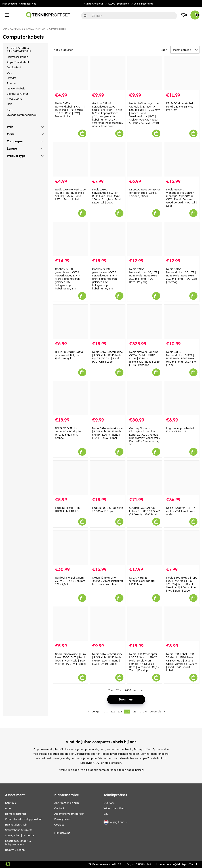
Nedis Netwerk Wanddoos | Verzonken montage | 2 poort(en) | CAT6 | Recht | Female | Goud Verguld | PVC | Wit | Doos (182, 198)
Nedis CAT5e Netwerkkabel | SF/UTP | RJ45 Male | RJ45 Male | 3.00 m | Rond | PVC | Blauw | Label (70, 110)
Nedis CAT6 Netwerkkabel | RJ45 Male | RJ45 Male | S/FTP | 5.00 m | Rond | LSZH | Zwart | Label (108, 659)
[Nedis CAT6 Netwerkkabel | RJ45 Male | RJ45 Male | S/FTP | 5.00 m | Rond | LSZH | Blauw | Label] (108, 398)
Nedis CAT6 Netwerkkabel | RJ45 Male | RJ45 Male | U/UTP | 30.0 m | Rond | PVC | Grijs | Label (108, 357)
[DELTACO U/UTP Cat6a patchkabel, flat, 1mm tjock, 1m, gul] (71, 322)
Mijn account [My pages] (62, 833)
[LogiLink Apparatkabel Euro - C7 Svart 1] (182, 398)
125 (134, 712)
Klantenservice (28, 4)
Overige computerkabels (22, 115)
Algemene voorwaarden (69, 814)
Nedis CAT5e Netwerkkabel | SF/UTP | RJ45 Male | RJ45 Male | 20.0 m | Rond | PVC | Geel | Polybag (182, 276)
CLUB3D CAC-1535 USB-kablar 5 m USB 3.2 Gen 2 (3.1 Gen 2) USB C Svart (145, 511)
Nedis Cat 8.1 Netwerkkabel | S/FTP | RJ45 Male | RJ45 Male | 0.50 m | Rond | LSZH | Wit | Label (182, 358)
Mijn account (10, 4)
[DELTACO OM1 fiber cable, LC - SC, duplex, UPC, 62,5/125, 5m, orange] (71, 398)
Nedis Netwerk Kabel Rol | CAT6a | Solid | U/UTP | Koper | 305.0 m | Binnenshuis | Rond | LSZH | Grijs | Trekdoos (145, 358)
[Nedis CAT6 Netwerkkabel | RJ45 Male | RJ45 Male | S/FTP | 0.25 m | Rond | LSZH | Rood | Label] (71, 159)
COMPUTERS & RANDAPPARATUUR (28, 29)
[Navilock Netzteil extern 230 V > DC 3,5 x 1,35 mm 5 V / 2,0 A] (71, 548)
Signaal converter (17, 94)
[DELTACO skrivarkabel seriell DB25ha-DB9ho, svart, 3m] (182, 73)
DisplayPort (14, 67)
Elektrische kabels (18, 57)
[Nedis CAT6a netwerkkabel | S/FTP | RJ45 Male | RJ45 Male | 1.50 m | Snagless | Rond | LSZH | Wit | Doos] (108, 159)
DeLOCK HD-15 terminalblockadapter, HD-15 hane (143, 581)
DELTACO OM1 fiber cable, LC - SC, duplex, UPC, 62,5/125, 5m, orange (69, 433)
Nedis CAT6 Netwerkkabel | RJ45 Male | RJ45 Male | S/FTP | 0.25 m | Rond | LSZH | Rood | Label (71, 194)
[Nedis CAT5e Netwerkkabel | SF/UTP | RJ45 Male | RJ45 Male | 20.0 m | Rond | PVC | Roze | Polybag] (145, 239)
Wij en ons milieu (114, 808)
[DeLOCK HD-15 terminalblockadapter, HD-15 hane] (145, 548)
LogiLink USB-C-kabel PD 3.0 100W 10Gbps (107, 510)
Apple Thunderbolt (18, 62)
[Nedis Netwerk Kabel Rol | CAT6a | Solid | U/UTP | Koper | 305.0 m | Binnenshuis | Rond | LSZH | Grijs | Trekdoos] (145, 322)
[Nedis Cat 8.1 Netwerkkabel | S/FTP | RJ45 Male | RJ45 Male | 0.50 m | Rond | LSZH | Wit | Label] (182, 322)
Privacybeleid (63, 819)
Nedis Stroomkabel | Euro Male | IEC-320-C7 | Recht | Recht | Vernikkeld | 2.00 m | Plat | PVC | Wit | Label (70, 659)
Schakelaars (14, 99)
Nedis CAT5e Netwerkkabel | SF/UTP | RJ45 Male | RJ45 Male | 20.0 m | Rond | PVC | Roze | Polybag (144, 276)
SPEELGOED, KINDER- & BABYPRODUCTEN (18, 843)
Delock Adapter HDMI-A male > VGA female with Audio (181, 511)
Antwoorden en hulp (67, 803)
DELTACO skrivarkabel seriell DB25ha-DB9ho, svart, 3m (179, 107)
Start (5, 29)
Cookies (59, 825)
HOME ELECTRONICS (16, 814)
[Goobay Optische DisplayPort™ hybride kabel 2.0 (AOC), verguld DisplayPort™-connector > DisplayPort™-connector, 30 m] (145, 398)
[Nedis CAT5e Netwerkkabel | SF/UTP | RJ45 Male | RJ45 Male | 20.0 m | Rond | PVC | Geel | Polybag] (182, 239)
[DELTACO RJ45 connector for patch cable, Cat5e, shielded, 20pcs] (145, 159)
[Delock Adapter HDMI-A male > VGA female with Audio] (182, 478)
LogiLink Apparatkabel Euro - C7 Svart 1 (180, 430)
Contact (59, 808)
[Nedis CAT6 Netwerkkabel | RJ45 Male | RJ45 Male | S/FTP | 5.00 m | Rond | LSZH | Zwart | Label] (108, 624)
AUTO (8, 808)
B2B (106, 814)
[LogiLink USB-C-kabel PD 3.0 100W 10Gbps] (108, 478)
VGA (10, 110)
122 (113, 712)
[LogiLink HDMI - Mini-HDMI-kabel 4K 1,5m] (71, 478)
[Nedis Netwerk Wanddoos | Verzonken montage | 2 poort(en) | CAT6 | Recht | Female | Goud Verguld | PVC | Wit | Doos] (182, 159)
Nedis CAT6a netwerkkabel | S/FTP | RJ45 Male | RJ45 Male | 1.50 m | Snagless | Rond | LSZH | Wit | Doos (107, 196)
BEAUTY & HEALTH (15, 850)
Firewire (11, 78)
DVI (9, 73)
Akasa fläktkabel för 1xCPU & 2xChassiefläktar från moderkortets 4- (108, 581)
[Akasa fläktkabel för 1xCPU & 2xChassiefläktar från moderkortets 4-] (108, 548)
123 (120, 712)
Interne (11, 83)
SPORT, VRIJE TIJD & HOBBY (20, 835)
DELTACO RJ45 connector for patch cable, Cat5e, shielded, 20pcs (145, 193)
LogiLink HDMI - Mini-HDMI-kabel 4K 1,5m (68, 510)
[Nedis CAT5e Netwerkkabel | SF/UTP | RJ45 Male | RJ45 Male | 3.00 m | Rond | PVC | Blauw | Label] (71, 73)
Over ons (109, 803)
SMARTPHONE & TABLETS (19, 830)
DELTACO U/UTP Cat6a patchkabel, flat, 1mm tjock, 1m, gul (69, 355)
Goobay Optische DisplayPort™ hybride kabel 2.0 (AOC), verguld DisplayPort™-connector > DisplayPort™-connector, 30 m (145, 436)
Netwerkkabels (16, 89)
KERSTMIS (10, 803)
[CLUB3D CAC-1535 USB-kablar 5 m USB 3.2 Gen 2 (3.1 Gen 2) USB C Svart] (145, 478)
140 (145, 712)
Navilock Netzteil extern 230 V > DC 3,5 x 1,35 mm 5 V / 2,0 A (70, 581)
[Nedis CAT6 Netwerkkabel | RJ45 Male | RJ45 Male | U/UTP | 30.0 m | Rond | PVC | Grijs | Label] (108, 322)
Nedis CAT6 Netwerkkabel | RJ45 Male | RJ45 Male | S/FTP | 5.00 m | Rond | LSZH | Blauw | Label (108, 433)
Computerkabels (57, 29)
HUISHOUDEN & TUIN (16, 825)
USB (9, 104)
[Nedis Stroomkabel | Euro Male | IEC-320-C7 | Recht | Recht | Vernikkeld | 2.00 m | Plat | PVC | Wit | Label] (71, 624)
